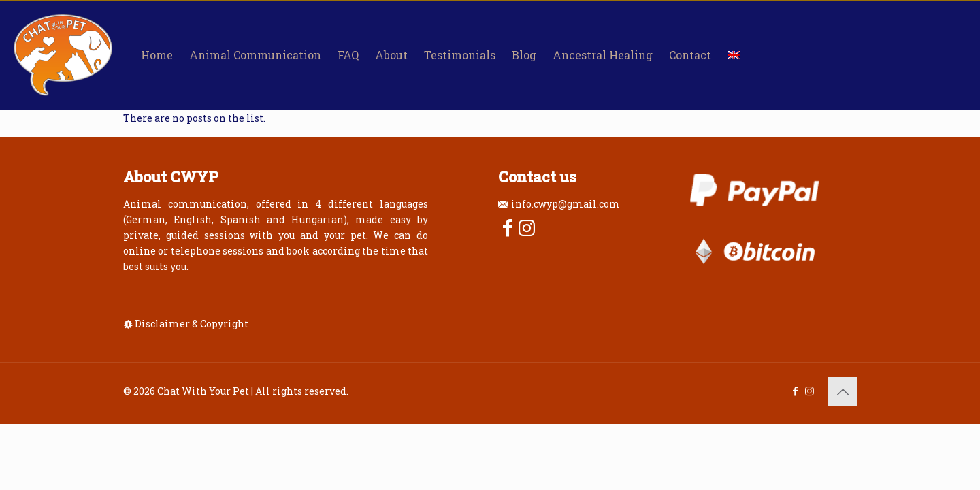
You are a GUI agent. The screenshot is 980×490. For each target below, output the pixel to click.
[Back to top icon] (843, 391)
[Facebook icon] (795, 391)
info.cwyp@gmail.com (566, 204)
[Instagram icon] (810, 391)
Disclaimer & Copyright (192, 324)
